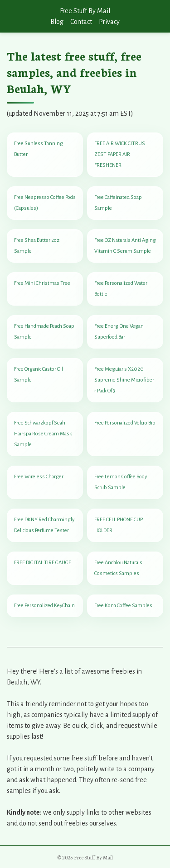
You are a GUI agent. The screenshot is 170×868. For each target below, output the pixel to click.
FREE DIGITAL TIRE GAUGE (43, 563)
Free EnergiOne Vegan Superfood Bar (119, 332)
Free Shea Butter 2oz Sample (37, 246)
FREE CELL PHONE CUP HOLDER (119, 525)
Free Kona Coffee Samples (123, 606)
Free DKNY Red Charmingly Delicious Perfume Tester (44, 525)
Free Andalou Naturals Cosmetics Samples (118, 568)
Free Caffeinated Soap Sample (118, 203)
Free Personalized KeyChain (44, 606)
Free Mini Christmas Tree (42, 283)
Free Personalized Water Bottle (121, 289)
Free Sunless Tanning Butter (39, 149)
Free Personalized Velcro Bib (125, 423)
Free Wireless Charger (39, 477)
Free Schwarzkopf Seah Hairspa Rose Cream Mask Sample (43, 434)
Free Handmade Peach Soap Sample (44, 332)
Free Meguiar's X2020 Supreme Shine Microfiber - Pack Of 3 (124, 380)
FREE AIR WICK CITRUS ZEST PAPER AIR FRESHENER (120, 154)
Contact (81, 22)
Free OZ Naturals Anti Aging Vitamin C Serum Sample (125, 246)
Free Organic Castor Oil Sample (39, 375)
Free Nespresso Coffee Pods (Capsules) (45, 203)
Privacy (109, 22)
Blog (57, 22)
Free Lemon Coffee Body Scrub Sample (121, 482)
